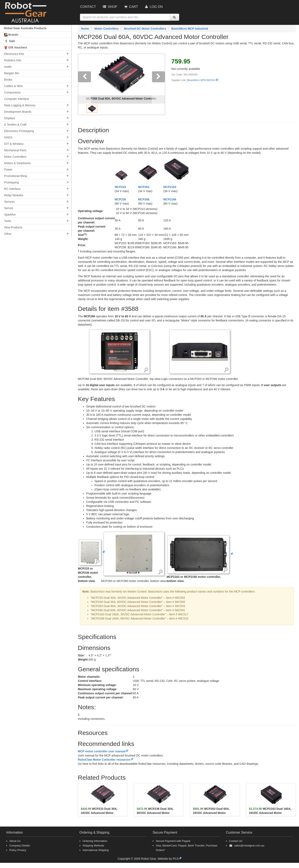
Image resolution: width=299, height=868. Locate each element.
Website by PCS (168, 859)
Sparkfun (10, 215)
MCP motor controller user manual (102, 751)
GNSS (8, 137)
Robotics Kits (13, 60)
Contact (88, 7)
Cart (131, 7)
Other (8, 234)
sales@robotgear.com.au (249, 846)
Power (8, 170)
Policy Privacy (18, 850)
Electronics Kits (14, 54)
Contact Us (236, 841)
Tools (8, 221)
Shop (110, 7)
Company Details (20, 846)
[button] (85, 84)
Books (8, 80)
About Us (15, 841)
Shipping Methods (93, 846)
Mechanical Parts (15, 150)
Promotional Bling (16, 176)
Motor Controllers (15, 157)
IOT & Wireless (14, 144)
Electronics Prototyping (19, 131)
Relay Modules (14, 195)
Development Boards (18, 112)
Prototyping (12, 182)
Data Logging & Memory (20, 105)
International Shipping (96, 850)
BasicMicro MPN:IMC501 (202, 80)
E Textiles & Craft (15, 125)
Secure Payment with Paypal (173, 841)
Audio (8, 67)
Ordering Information (95, 841)
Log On (153, 7)
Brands (11, 35)
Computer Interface (17, 99)
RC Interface (12, 189)
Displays (10, 118)
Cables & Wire (13, 86)
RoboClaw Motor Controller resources (104, 760)
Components (12, 92)
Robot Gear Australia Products (25, 28)
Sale (10, 41)
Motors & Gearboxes (17, 163)
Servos (9, 208)
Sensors (9, 202)
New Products (13, 227)
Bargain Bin (12, 73)
